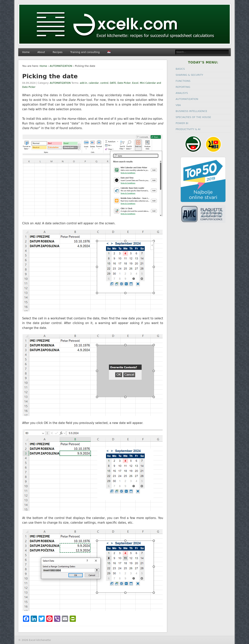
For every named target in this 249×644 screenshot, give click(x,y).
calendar (94, 83)
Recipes (58, 52)
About (41, 52)
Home (26, 52)
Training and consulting (85, 52)
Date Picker (124, 83)
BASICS (180, 69)
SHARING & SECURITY (189, 75)
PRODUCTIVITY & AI (188, 129)
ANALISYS (182, 93)
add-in (83, 83)
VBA (178, 105)
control (104, 83)
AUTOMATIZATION (61, 66)
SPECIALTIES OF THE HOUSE (193, 117)
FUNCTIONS (183, 81)
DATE (113, 83)
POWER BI (182, 123)
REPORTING (183, 87)
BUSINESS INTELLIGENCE (191, 111)
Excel (135, 83)
